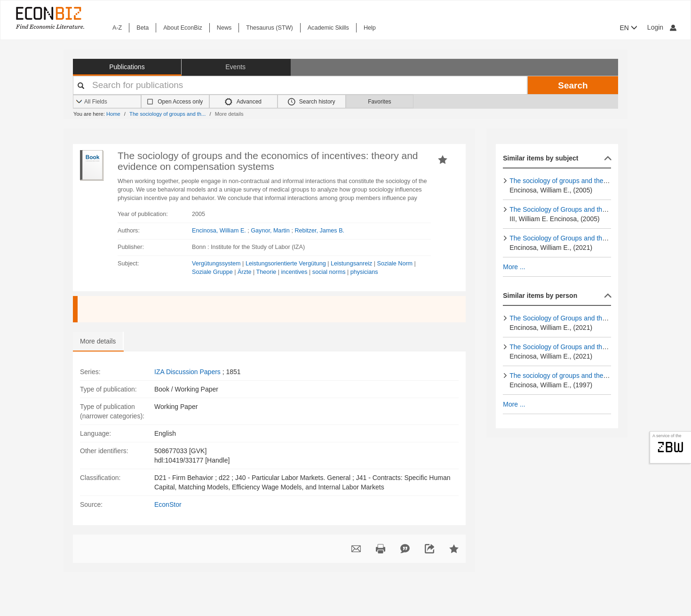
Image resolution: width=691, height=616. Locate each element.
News (224, 28)
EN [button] (629, 28)
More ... (514, 267)
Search (573, 85)
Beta (143, 28)
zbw (671, 447)
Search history (312, 102)
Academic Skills (328, 28)
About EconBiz (183, 28)
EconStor (168, 504)
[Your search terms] (300, 85)
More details (98, 341)
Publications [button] (127, 67)
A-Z (117, 28)
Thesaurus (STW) (269, 28)
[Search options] (107, 102)
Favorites (379, 102)
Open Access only (180, 102)
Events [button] (235, 67)
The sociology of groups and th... (167, 114)
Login (662, 27)
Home (113, 114)
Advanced (243, 102)
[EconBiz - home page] (49, 18)
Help (370, 28)
